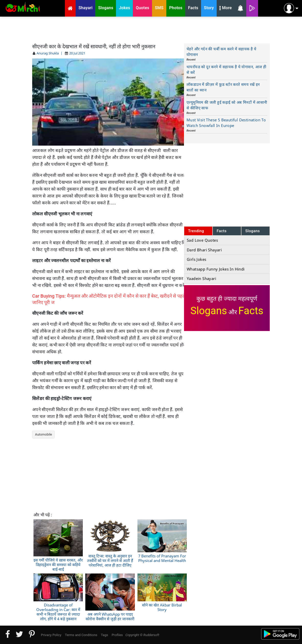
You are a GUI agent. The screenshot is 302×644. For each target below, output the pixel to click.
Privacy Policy (51, 635)
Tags (104, 635)
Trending (196, 231)
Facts (222, 231)
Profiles (117, 635)
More (226, 8)
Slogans (253, 231)
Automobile (43, 434)
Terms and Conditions (81, 635)
